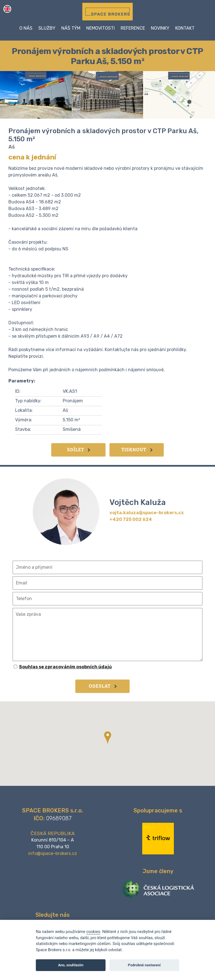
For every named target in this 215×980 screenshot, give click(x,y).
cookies (93, 932)
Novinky (160, 28)
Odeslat (103, 686)
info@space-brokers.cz (53, 853)
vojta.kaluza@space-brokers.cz (147, 513)
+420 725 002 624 (131, 519)
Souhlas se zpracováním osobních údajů (65, 667)
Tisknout (137, 450)
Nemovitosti (101, 28)
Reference (133, 28)
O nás (26, 28)
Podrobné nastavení (144, 965)
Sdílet (79, 450)
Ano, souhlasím (71, 965)
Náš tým (71, 28)
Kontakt (185, 28)
